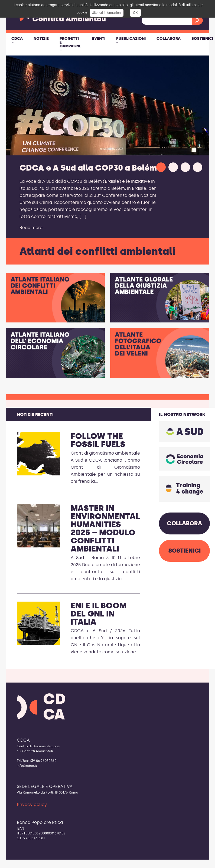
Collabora (169, 39)
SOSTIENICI (185, 551)
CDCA (17, 40)
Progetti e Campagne (70, 44)
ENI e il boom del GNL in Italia (99, 614)
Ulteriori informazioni (107, 13)
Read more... (33, 228)
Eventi (99, 39)
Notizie (41, 39)
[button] (161, 167)
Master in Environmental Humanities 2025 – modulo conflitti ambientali (105, 528)
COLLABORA (184, 523)
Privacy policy (32, 805)
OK (135, 13)
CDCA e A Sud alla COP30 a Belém (88, 168)
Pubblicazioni (131, 40)
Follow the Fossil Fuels (98, 440)
